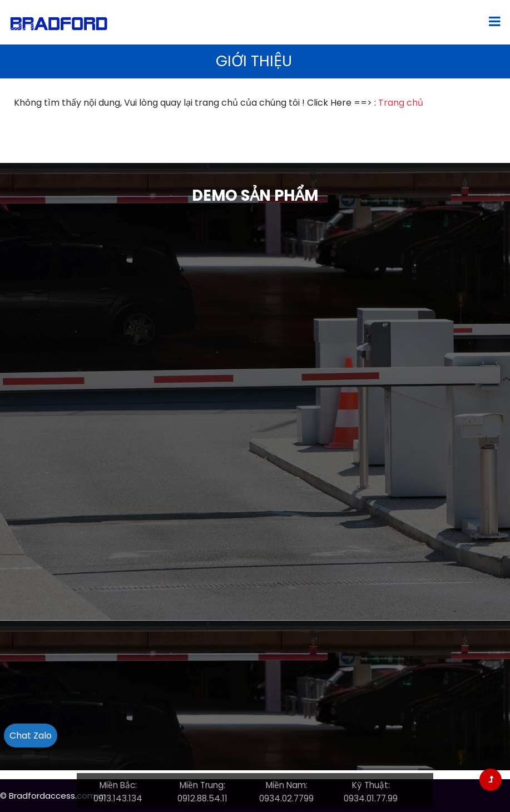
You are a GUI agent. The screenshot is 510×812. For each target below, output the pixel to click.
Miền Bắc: (118, 785)
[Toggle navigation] (495, 22)
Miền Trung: (202, 785)
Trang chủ (401, 103)
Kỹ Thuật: (371, 785)
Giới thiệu (254, 61)
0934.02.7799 (286, 798)
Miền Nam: (287, 785)
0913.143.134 (118, 798)
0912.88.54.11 (202, 798)
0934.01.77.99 (371, 798)
